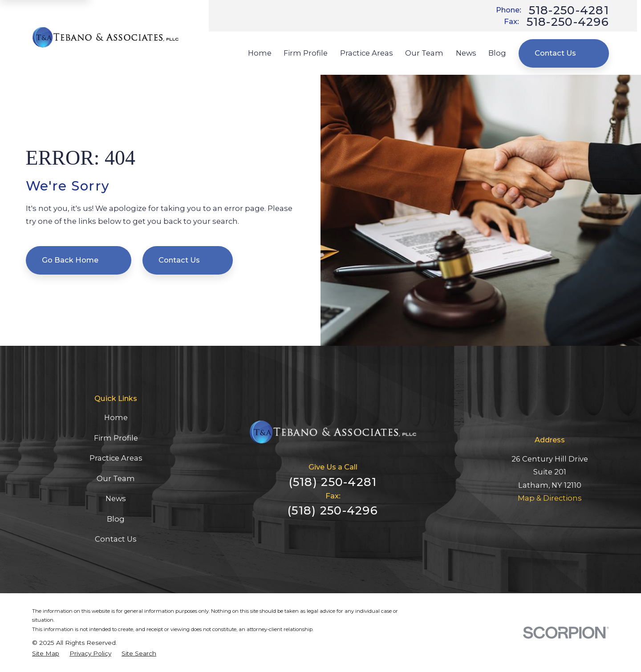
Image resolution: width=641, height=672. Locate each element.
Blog (116, 519)
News (116, 498)
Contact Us (564, 53)
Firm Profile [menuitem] (306, 53)
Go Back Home (78, 260)
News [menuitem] (466, 53)
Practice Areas (116, 458)
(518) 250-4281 (333, 482)
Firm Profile (116, 438)
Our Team (116, 478)
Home (116, 417)
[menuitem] (46, 653)
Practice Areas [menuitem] (367, 53)
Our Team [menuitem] (424, 53)
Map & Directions (550, 498)
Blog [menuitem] (497, 53)
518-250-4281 (569, 10)
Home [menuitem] (260, 53)
